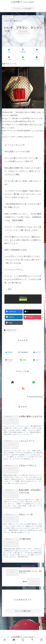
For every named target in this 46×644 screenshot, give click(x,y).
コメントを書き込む (23, 611)
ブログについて (10, 330)
